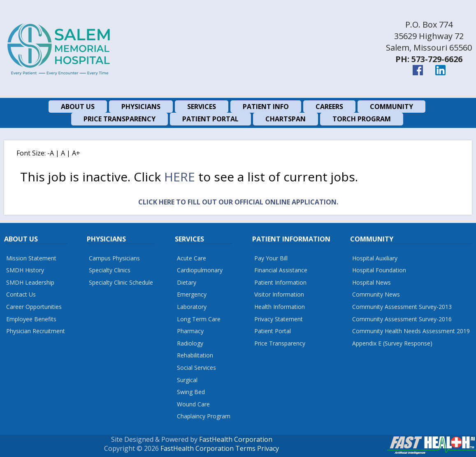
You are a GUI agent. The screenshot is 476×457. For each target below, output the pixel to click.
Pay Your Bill (271, 258)
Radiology (190, 343)
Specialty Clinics (110, 270)
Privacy (268, 448)
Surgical (187, 380)
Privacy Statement (279, 319)
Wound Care (193, 404)
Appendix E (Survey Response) (392, 343)
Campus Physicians (114, 258)
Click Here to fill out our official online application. (238, 202)
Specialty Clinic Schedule (121, 282)
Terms (245, 448)
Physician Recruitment (36, 331)
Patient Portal (273, 331)
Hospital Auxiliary (375, 258)
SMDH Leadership (30, 282)
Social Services (196, 368)
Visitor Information (279, 294)
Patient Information (280, 282)
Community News (376, 294)
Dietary (187, 282)
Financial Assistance (281, 270)
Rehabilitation (195, 355)
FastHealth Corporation (236, 439)
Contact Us (21, 294)
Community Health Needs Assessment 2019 (411, 331)
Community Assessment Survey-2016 (402, 319)
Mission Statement (31, 258)
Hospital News (372, 282)
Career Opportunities (34, 307)
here (180, 177)
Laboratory (192, 307)
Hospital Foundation (379, 270)
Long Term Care (199, 319)
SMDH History (25, 270)
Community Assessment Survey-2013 (402, 307)
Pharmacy (190, 331)
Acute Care (192, 258)
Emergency (192, 294)
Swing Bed (191, 392)
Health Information (280, 307)
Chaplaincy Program (204, 416)
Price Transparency (280, 343)
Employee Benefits (31, 319)
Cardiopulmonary (200, 270)
